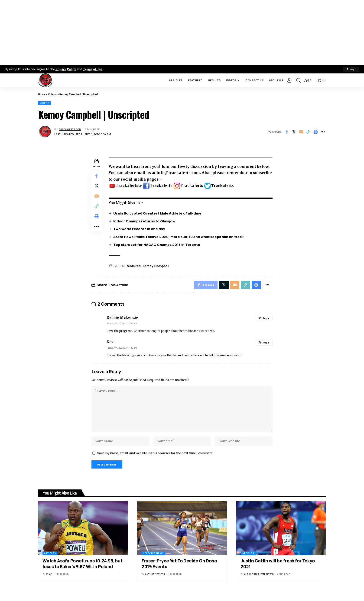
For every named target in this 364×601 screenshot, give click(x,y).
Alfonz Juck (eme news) (259, 582)
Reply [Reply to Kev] (266, 344)
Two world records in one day (140, 230)
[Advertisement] (182, 33)
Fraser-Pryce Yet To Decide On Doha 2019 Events (179, 571)
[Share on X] (294, 132)
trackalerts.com (72, 130)
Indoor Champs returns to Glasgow (145, 222)
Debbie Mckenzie (122, 320)
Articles (50, 561)
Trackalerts (160, 186)
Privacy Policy (66, 69)
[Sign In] (289, 80)
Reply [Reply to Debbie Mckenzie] (266, 320)
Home (42, 94)
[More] (323, 132)
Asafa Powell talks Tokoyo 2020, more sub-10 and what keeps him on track (180, 237)
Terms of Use (94, 69)
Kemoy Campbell (158, 267)
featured (135, 267)
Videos (53, 94)
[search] (299, 80)
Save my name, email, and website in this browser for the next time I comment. (155, 459)
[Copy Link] (308, 132)
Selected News (153, 561)
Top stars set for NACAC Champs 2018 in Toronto (158, 245)
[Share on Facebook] (287, 132)
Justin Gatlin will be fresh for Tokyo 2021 (278, 571)
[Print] (315, 132)
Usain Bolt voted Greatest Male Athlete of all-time (159, 214)
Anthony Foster (155, 582)
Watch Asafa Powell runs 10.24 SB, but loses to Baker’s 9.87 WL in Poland (82, 571)
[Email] (301, 132)
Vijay (49, 582)
